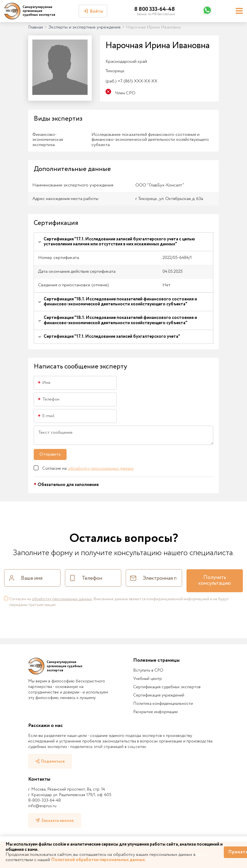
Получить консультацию (215, 581)
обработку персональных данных (101, 468)
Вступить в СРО (148, 671)
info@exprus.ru (42, 806)
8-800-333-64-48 (44, 801)
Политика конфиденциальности (163, 704)
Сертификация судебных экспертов (167, 687)
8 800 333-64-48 (155, 9)
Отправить (50, 454)
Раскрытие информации (155, 712)
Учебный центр (148, 679)
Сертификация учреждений (159, 695)
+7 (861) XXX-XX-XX (132, 81)
